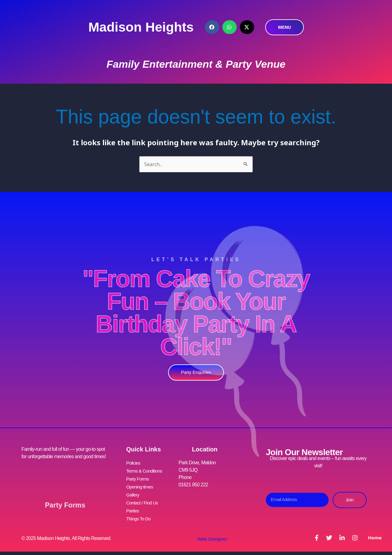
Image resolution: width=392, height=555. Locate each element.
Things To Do (139, 515)
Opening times (140, 485)
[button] (212, 27)
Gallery (133, 493)
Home (374, 542)
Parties (133, 507)
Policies (134, 463)
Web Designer (211, 535)
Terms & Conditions (145, 471)
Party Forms (65, 502)
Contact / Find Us (143, 500)
